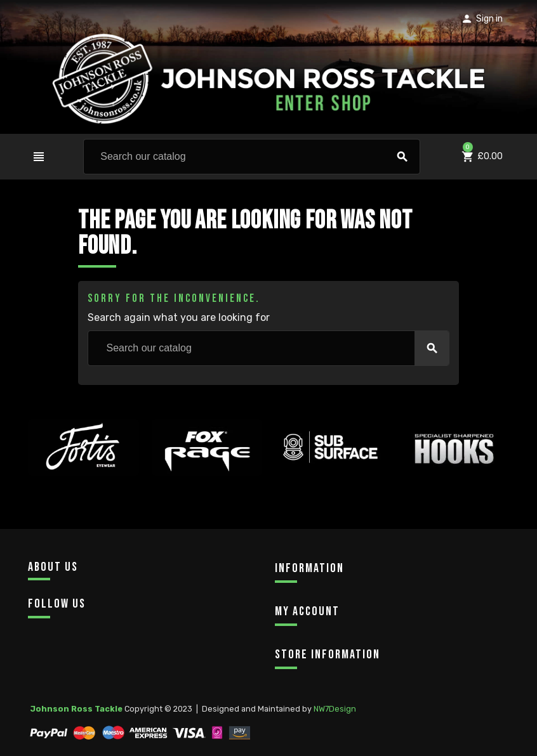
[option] (83, 477)
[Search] (252, 157)
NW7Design (335, 709)
